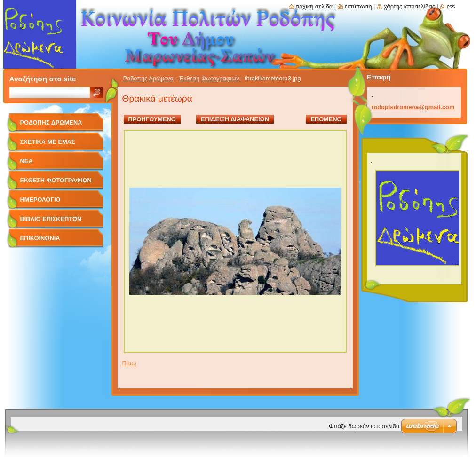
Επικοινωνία (40, 238)
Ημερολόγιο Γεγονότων (40, 203)
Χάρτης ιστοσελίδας (409, 6)
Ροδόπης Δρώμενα (148, 78)
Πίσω (129, 363)
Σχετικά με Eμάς (48, 142)
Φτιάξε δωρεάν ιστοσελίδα (364, 426)
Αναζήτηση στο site (43, 79)
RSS (451, 6)
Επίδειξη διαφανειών (235, 119)
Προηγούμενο (152, 119)
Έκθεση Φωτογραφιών (209, 78)
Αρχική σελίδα (314, 6)
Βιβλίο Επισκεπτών (51, 219)
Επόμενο (326, 119)
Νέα (27, 161)
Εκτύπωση (358, 6)
